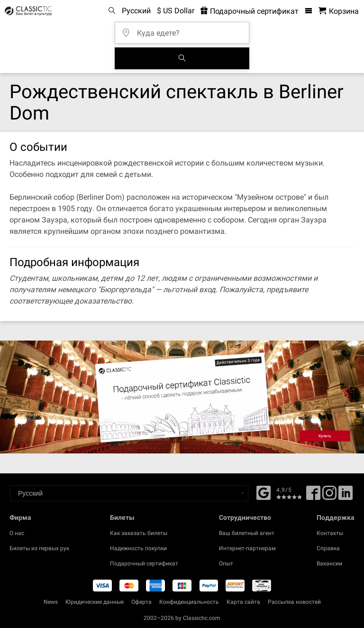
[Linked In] (346, 496)
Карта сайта (243, 602)
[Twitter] (329, 496)
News (51, 602)
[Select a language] (129, 493)
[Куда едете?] (185, 30)
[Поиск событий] (182, 58)
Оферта (141, 602)
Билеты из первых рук (39, 548)
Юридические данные (95, 602)
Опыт (226, 563)
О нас (17, 533)
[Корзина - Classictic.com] (339, 11)
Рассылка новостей (294, 602)
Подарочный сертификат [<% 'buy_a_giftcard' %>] (250, 11)
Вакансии (329, 563)
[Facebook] (264, 492)
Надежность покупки (138, 548)
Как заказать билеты (139, 533)
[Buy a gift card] (182, 397)
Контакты (330, 533)
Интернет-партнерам (247, 548)
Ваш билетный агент (247, 533)
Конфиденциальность (189, 602)
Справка (328, 548)
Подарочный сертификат (144, 563)
